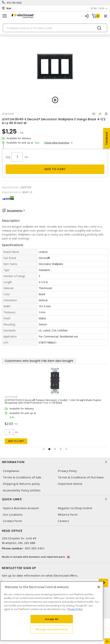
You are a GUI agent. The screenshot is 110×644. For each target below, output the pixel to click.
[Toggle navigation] (5, 16)
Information (55, 462)
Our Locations (13, 515)
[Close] (99, 587)
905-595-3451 (35, 548)
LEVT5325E (11, 397)
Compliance (11, 471)
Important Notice (70, 484)
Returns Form (68, 515)
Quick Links (55, 499)
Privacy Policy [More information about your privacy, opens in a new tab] (75, 609)
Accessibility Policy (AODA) (22, 490)
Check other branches (57, 143)
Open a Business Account (21, 508)
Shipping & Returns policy (21, 484)
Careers (63, 521)
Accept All (52, 619)
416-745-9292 (14, 3)
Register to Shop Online (75, 508)
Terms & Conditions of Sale (22, 477)
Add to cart (55, 169)
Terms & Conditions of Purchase (81, 477)
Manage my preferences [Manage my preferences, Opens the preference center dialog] (52, 629)
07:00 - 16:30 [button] (97, 8)
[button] (44, 449)
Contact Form (12, 521)
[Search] (55, 28)
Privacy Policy (67, 471)
